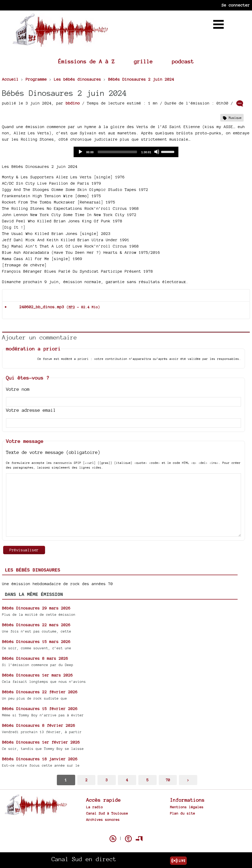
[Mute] (157, 152)
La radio (95, 807)
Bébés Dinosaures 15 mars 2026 (36, 642)
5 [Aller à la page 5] (147, 780)
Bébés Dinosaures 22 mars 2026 (36, 625)
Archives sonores (103, 820)
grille (143, 61)
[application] (126, 152)
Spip (126, 829)
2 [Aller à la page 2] (86, 780)
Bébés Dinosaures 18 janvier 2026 (40, 759)
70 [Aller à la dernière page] (168, 780)
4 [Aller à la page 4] (127, 780)
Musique (235, 118)
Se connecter (236, 5)
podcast (183, 61)
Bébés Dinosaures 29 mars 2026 (36, 608)
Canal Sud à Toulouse (107, 813)
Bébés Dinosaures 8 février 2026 (39, 725)
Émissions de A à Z (86, 61)
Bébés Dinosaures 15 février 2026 (40, 709)
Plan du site (183, 813)
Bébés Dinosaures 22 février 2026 (40, 692)
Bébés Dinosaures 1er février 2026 (41, 742)
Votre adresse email (31, 410)
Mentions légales (187, 807)
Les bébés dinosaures (33, 570)
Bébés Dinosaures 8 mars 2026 (35, 658)
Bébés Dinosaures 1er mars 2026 (37, 675)
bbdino (73, 103)
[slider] (117, 152)
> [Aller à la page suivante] (188, 780)
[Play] (80, 152)
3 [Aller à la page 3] (107, 780)
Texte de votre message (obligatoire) (53, 452)
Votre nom (18, 389)
